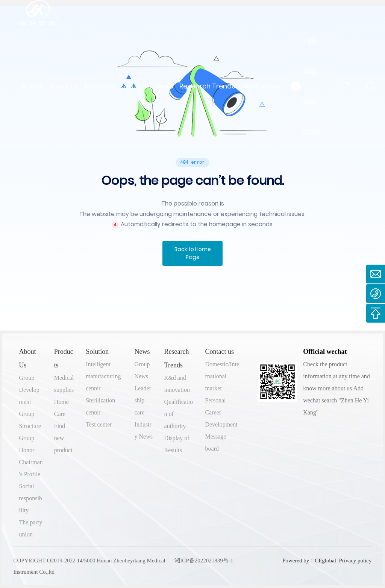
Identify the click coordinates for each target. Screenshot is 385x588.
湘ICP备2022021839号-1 (204, 561)
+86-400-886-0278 (311, 86)
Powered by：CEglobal (308, 561)
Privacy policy (355, 561)
